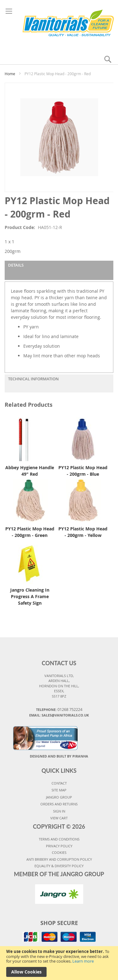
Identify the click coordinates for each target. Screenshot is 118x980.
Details (16, 265)
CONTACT (59, 783)
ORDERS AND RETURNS (59, 804)
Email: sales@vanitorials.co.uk (59, 715)
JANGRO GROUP (59, 797)
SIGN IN (59, 811)
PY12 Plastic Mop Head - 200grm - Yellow (83, 532)
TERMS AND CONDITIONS (59, 839)
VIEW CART (59, 818)
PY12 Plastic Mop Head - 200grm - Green (30, 532)
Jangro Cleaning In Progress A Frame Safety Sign (30, 596)
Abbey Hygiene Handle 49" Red (30, 471)
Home (10, 74)
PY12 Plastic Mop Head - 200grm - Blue (83, 471)
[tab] (59, 270)
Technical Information (33, 379)
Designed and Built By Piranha (59, 756)
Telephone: (59, 709)
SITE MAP (59, 790)
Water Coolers (51, 742)
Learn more (83, 961)
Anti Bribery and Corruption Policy (59, 859)
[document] (59, 963)
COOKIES (59, 852)
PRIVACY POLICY (59, 846)
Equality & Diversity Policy (59, 866)
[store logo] (59, 24)
